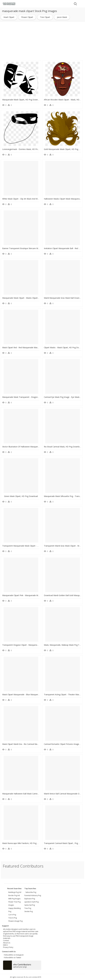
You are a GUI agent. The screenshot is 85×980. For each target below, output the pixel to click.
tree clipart (45, 17)
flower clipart (27, 17)
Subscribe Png (31, 892)
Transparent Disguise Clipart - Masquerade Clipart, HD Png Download (32, 645)
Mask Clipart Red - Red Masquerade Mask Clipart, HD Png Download (32, 347)
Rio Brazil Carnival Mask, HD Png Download (63, 447)
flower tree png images (14, 903)
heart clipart (9, 17)
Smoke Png (29, 911)
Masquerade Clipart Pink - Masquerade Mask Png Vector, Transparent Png (34, 595)
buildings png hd (15, 892)
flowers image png (15, 921)
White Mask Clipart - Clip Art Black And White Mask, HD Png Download (33, 199)
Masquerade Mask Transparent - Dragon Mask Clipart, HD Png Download (34, 397)
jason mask (62, 17)
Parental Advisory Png (33, 895)
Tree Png (28, 908)
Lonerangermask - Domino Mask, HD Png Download (25, 149)
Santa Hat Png (30, 905)
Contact (6, 940)
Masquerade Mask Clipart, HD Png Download (22, 100)
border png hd (14, 895)
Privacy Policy (8, 947)
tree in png (13, 918)
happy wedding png (15, 910)
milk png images (14, 899)
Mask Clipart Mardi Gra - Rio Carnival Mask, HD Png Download (29, 744)
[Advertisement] (43, 41)
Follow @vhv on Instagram (13, 955)
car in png (12, 915)
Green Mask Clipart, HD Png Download (21, 496)
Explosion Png (30, 899)
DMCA (5, 945)
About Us (7, 943)
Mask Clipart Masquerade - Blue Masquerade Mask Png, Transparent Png (34, 694)
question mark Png (31, 902)
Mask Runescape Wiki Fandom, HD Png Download (24, 843)
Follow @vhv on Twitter (12, 958)
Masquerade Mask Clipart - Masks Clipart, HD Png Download (29, 298)
